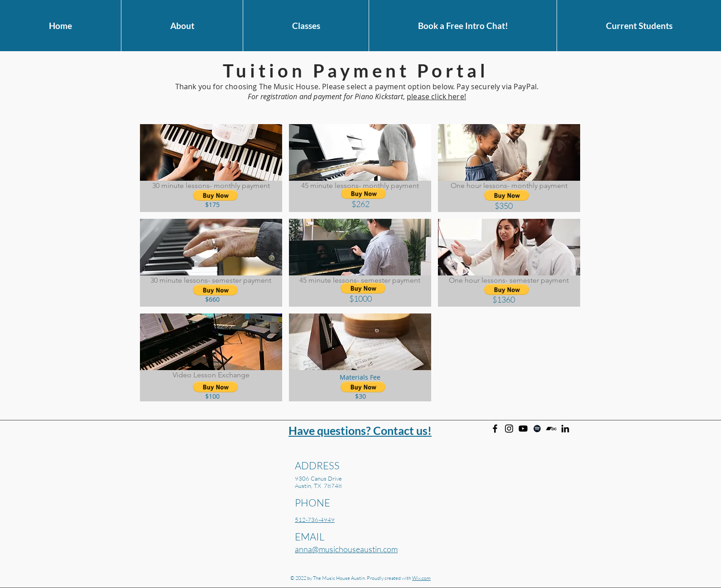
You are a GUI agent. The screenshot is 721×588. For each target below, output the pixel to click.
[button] (182, 26)
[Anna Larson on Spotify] (537, 429)
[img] (211, 168)
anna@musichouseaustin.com (346, 549)
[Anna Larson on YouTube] (523, 429)
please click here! (436, 96)
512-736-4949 (315, 520)
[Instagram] (509, 429)
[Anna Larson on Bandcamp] (551, 429)
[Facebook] (495, 429)
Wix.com (421, 578)
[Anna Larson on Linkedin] (565, 429)
